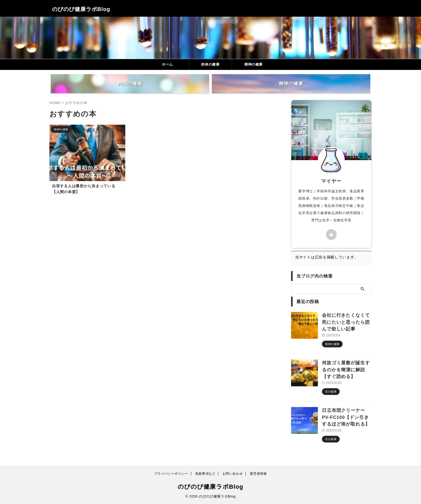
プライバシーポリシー (171, 474)
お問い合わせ (233, 474)
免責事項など (205, 474)
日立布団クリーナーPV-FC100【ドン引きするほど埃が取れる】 (346, 419)
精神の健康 (253, 64)
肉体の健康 (210, 64)
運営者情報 (258, 474)
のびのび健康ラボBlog (81, 9)
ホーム (167, 64)
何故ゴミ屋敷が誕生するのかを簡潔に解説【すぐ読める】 (346, 374)
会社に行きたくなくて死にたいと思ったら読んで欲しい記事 (346, 329)
